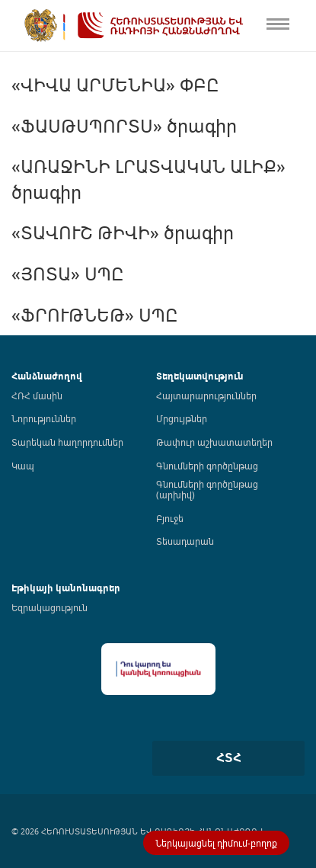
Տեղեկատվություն (200, 376)
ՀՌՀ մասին (37, 396)
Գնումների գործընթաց (207, 466)
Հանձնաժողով (47, 376)
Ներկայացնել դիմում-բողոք (216, 843)
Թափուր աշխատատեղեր (214, 442)
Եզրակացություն (49, 607)
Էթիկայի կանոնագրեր (66, 588)
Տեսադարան (185, 541)
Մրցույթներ (182, 418)
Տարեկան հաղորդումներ (67, 442)
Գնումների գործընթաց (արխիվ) (207, 489)
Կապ (23, 466)
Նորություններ (44, 418)
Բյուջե (170, 518)
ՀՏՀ (229, 757)
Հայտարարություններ (206, 396)
